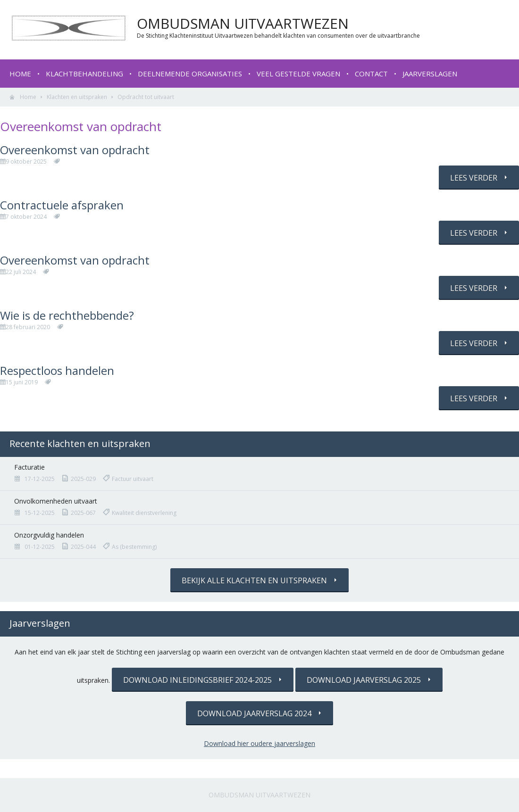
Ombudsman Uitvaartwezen (259, 795)
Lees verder (474, 178)
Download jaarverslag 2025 (364, 680)
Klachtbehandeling (84, 74)
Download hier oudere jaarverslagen (259, 743)
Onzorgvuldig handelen (49, 535)
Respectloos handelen (57, 370)
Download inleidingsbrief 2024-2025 (197, 680)
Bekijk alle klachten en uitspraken (254, 580)
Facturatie (29, 467)
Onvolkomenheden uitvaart (56, 501)
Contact (371, 74)
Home (20, 74)
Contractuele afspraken (62, 205)
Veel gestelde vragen (298, 74)
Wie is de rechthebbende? (67, 315)
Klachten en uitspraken (77, 97)
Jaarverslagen (430, 74)
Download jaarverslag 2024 (254, 713)
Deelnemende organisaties (190, 74)
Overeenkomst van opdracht (75, 150)
